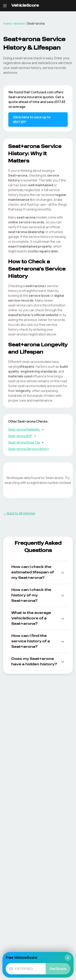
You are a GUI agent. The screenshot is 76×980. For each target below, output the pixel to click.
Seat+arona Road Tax (24, 442)
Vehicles (19, 23)
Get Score (58, 969)
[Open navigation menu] (5, 6)
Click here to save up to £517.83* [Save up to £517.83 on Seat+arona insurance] (32, 120)
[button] (38, 572)
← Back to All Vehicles (19, 513)
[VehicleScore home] (25, 6)
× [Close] (68, 958)
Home (7, 23)
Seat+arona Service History (28, 449)
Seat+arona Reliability (24, 429)
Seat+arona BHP (20, 436)
